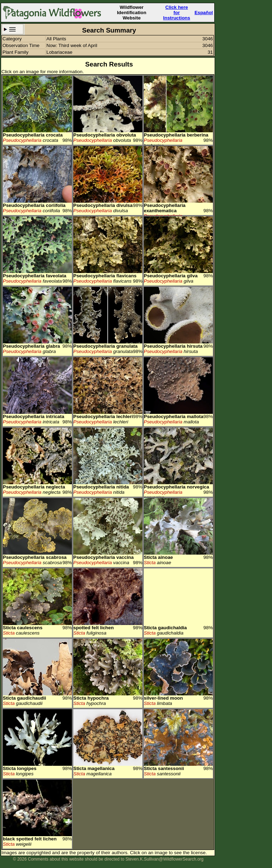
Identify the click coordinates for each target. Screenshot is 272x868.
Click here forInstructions (177, 13)
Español (204, 13)
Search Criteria (13, 29)
